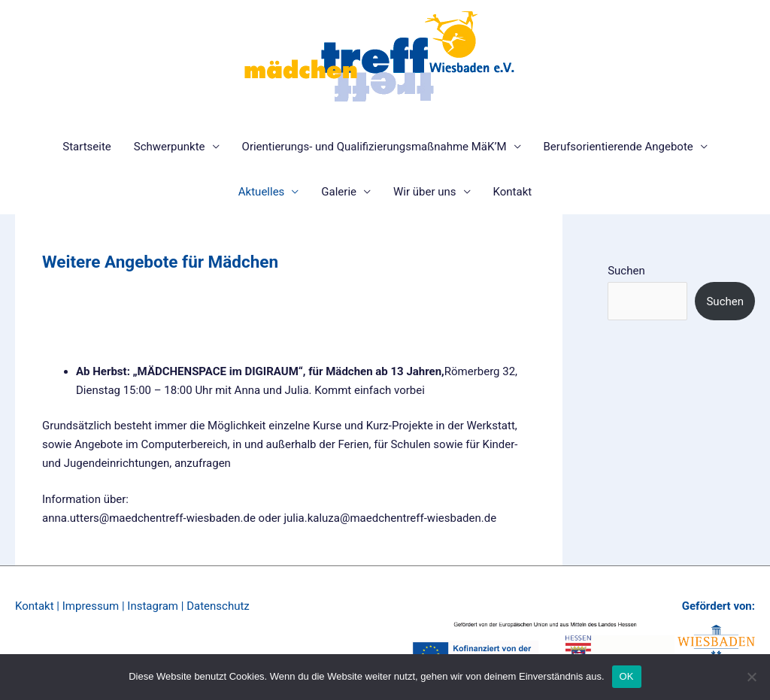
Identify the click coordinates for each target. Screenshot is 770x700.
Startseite (87, 147)
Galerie (339, 192)
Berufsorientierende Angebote (618, 147)
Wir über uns (425, 192)
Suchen (626, 271)
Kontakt (513, 192)
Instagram (153, 606)
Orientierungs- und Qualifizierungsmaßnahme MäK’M (374, 147)
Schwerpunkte (170, 147)
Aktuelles (262, 192)
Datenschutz (218, 606)
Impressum (91, 606)
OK (627, 676)
